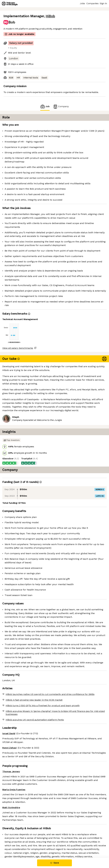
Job (45, 107)
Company (61, 107)
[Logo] (10, 4)
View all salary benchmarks (18, 348)
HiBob (50, 16)
